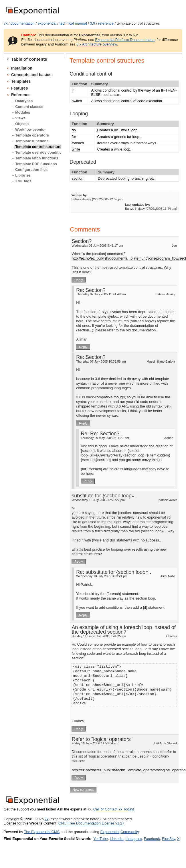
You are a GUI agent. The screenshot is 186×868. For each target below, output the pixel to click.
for (74, 137)
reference (106, 23)
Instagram (134, 839)
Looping (79, 114)
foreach (78, 143)
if (73, 90)
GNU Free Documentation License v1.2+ (91, 823)
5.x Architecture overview (97, 44)
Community (130, 832)
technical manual (73, 23)
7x (6, 23)
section (78, 178)
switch (77, 101)
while (76, 149)
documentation (23, 23)
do (74, 130)
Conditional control (91, 74)
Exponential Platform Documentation (125, 40)
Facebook (152, 839)
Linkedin (117, 839)
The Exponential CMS (42, 832)
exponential (47, 23)
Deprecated (83, 162)
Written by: (80, 195)
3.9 (92, 23)
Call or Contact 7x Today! (114, 809)
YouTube (100, 839)
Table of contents (29, 59)
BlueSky (169, 839)
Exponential (110, 832)
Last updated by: (137, 205)
